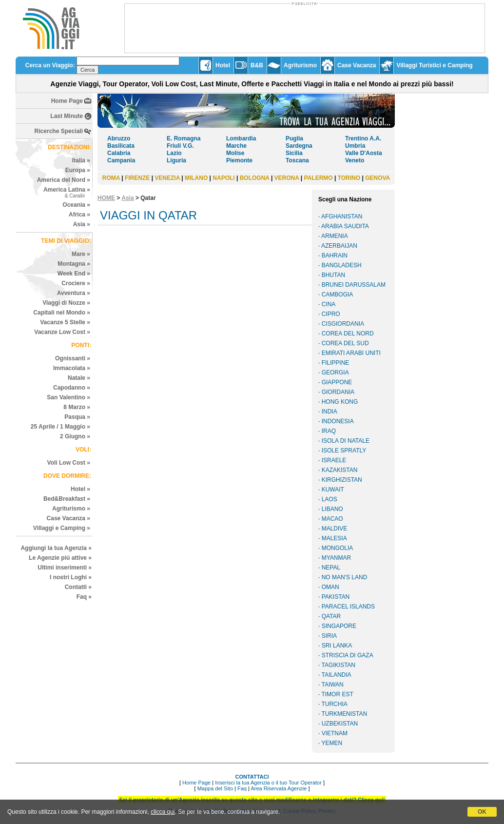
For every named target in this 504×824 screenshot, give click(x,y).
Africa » (79, 215)
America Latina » (67, 192)
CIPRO (331, 314)
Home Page (67, 101)
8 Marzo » (77, 407)
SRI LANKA (337, 646)
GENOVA (378, 178)
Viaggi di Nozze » (66, 303)
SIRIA (329, 636)
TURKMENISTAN (344, 714)
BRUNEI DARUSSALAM (354, 285)
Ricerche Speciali (59, 131)
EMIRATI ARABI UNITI (351, 353)
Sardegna (299, 146)
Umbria (355, 146)
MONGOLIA (338, 548)
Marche (236, 146)
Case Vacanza (357, 65)
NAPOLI (223, 178)
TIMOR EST (337, 694)
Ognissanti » (73, 358)
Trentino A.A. (363, 138)
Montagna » (74, 264)
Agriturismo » (71, 509)
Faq (242, 788)
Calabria (119, 153)
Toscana (297, 160)
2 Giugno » (75, 436)
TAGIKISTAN (338, 665)
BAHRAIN (335, 255)
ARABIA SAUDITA (345, 226)
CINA (329, 304)
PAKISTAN (336, 597)
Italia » (81, 160)
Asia (127, 198)
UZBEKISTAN (340, 724)
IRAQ (329, 431)
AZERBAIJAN (339, 246)
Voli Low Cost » (69, 463)
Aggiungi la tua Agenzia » (56, 548)
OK (482, 812)
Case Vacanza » (68, 518)
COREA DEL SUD (345, 343)
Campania (121, 160)
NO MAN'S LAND (345, 577)
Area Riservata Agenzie (279, 788)
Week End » (74, 274)
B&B (257, 65)
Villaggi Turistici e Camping (434, 65)
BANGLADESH (342, 265)
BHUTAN (333, 275)
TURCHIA (334, 704)
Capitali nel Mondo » (62, 313)
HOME (106, 198)
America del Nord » (64, 180)
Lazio (174, 153)
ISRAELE (334, 460)
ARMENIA (335, 236)
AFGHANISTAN (342, 216)
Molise (235, 153)
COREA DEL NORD (348, 334)
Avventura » (74, 293)
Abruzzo (119, 138)
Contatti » (78, 587)
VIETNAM (335, 733)
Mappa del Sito (215, 788)
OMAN (330, 587)
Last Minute (67, 116)
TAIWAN (332, 685)
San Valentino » (68, 397)
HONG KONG (340, 402)
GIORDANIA (338, 392)
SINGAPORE (339, 626)
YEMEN (332, 743)
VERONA (287, 178)
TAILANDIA (336, 675)
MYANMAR (336, 558)
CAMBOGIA (338, 294)
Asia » (82, 224)
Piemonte (239, 160)
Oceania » (76, 205)
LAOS (330, 499)
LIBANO (332, 509)
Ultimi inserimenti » (65, 568)
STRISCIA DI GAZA (348, 655)
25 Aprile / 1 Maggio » (60, 427)
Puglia (294, 138)
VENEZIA (167, 178)
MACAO (332, 519)
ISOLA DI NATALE (346, 441)
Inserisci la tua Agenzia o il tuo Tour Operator (268, 783)
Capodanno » (72, 388)
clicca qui (163, 812)
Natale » (79, 378)
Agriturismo (300, 65)
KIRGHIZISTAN (342, 480)
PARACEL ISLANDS (348, 607)
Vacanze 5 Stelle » (65, 322)
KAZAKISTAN (340, 470)
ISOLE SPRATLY (344, 451)
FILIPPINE (336, 363)
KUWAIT (333, 490)
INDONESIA (338, 421)
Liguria (176, 160)
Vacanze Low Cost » (62, 332)
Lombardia (241, 138)
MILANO (196, 178)
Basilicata (121, 146)
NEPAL (331, 568)
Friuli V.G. (180, 146)
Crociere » (76, 283)
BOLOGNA (255, 178)
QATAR (331, 616)
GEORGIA (335, 373)
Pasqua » (77, 417)
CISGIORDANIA (343, 324)
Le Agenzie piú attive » (60, 558)
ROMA (111, 178)
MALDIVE (335, 529)
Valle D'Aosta (364, 153)
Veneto (355, 160)
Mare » (81, 254)
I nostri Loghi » (71, 577)
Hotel (223, 65)
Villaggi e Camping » (62, 528)
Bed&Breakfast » (67, 499)
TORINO (349, 178)
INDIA (330, 412)
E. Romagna (184, 138)
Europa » (78, 170)
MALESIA (334, 538)
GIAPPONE (337, 382)
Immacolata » (72, 368)
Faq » (84, 597)
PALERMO (319, 178)
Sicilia (294, 153)
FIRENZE (137, 178)
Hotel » (80, 489)
